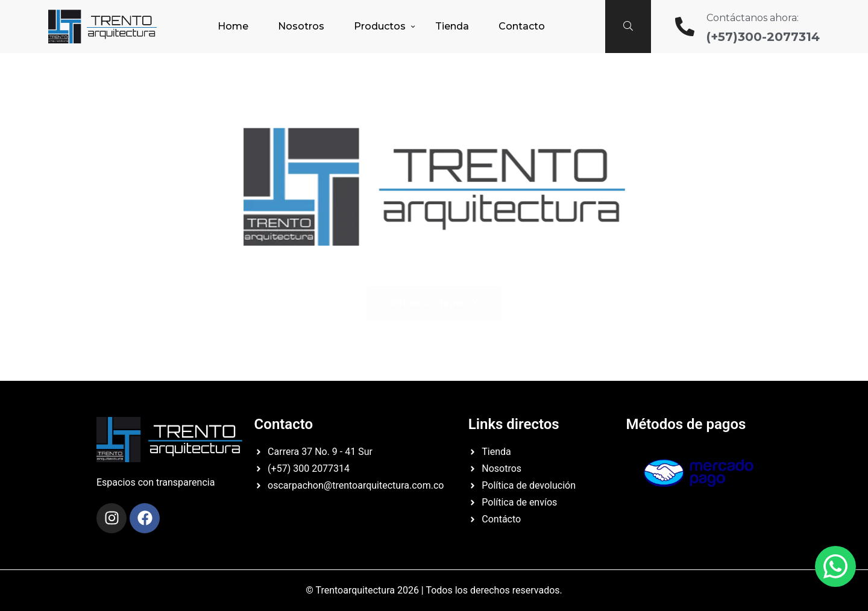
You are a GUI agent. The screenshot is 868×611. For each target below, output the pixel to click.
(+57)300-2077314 (763, 37)
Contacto (522, 26)
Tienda (452, 26)
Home (233, 26)
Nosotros (301, 26)
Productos (380, 26)
